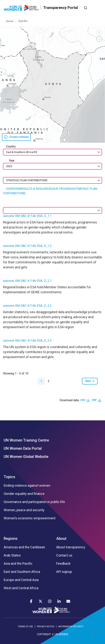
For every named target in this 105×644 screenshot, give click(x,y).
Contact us (64, 555)
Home (10, 21)
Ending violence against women (27, 486)
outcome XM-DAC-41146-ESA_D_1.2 (27, 246)
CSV (83, 400)
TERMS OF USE (25, 627)
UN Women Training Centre (26, 440)
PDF (94, 400)
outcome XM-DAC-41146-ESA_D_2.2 (27, 306)
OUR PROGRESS (63, 189)
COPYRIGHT (44, 634)
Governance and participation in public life (34, 502)
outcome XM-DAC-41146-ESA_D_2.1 (27, 281)
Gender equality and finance (24, 494)
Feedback (63, 564)
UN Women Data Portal (23, 448)
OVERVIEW (13, 189)
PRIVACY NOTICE (46, 627)
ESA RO (23, 21)
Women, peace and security (24, 510)
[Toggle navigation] (99, 8)
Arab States (12, 555)
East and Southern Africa (22, 572)
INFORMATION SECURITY (71, 627)
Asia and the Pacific (18, 564)
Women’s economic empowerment (30, 518)
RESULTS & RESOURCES (36, 189)
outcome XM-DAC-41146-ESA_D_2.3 (27, 341)
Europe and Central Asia (21, 580)
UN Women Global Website (26, 457)
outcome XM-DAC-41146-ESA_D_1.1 (27, 216)
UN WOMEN (61, 634)
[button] (99, 33)
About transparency (71, 547)
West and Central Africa (21, 588)
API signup (64, 572)
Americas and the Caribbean (24, 547)
